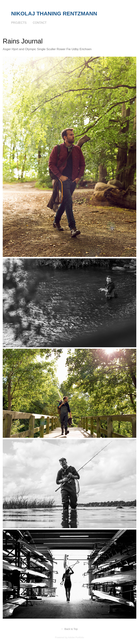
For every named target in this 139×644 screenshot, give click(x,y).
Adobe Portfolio (76, 637)
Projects (19, 23)
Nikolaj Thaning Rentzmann (54, 13)
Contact (40, 23)
